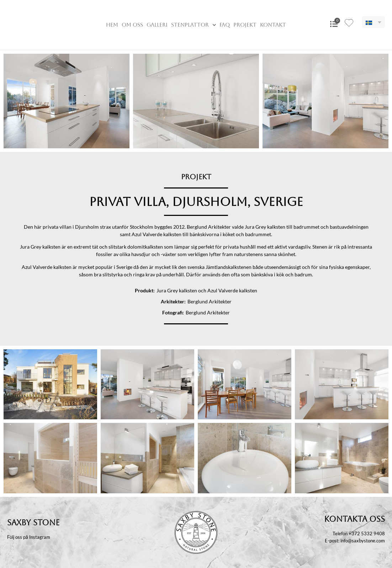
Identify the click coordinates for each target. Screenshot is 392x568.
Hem (112, 25)
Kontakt (273, 25)
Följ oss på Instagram (29, 537)
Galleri (157, 25)
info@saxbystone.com (363, 541)
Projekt (245, 25)
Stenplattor (194, 25)
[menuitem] (374, 22)
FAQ (225, 25)
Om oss (132, 25)
